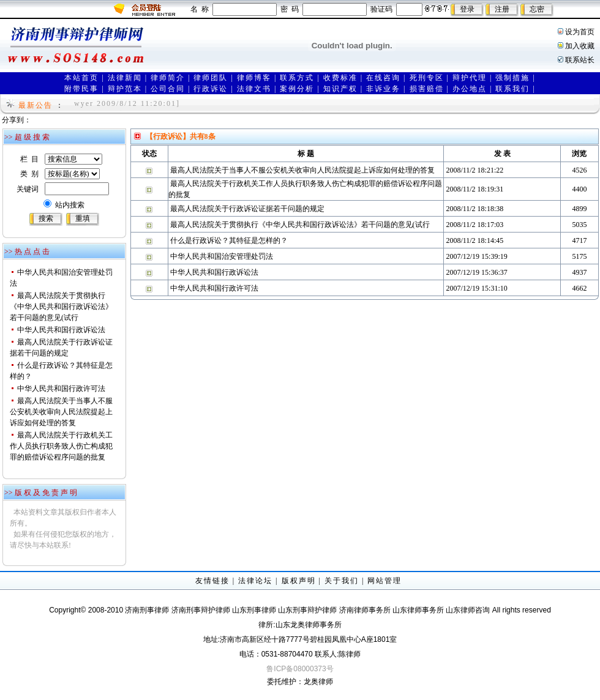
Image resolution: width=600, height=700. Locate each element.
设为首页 (580, 32)
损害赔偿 (427, 89)
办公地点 (470, 89)
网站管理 (384, 581)
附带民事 (81, 89)
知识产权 (340, 89)
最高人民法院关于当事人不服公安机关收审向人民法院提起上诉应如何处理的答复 (61, 412)
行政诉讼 (211, 89)
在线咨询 (383, 78)
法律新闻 (125, 78)
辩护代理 (470, 78)
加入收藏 (580, 46)
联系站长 (580, 60)
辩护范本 (125, 89)
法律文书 (254, 89)
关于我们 (342, 581)
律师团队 (211, 78)
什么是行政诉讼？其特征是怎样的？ (229, 240)
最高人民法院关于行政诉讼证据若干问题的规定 (247, 209)
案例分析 (297, 89)
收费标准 (340, 78)
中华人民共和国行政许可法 (61, 389)
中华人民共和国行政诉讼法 (61, 330)
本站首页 (81, 78)
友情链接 (212, 581)
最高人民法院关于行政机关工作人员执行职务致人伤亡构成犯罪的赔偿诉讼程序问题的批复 (61, 446)
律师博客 (254, 78)
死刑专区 (427, 78)
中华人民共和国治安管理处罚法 (222, 256)
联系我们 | (515, 89)
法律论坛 (255, 581)
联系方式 (297, 78)
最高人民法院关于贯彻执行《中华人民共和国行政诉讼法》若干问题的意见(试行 (61, 307)
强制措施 (512, 78)
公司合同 (168, 89)
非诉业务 (383, 89)
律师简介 (168, 78)
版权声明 (299, 581)
